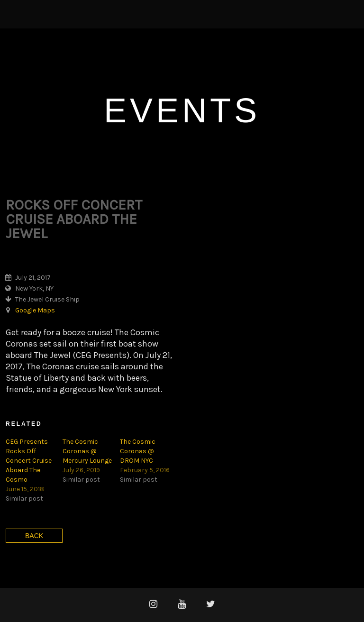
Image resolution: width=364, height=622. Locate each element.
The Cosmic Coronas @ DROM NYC (138, 451)
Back (34, 536)
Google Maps (35, 310)
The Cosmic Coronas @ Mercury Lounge (87, 451)
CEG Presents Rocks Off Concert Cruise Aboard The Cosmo (29, 461)
